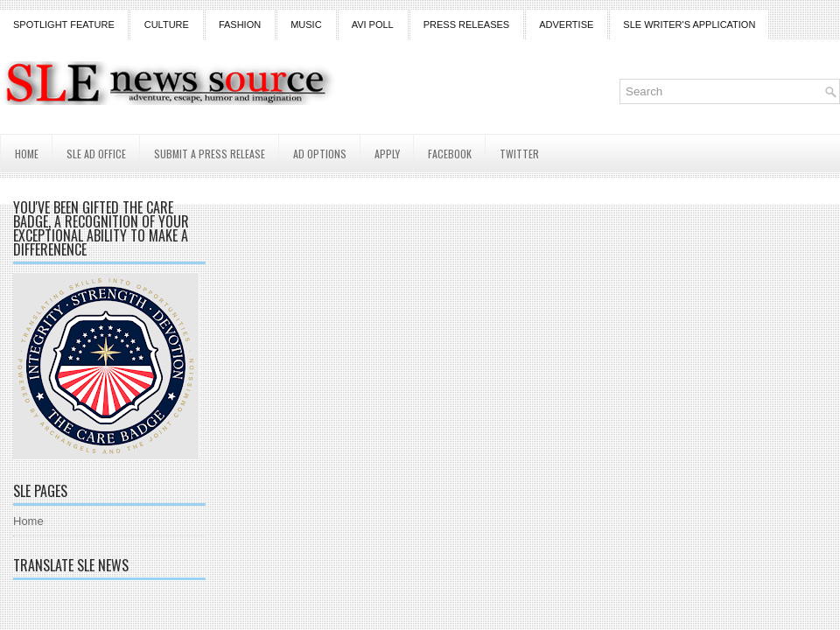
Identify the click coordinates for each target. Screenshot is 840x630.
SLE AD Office (96, 154)
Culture (167, 24)
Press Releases (466, 24)
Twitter (519, 154)
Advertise (566, 24)
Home (27, 154)
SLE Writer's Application (689, 24)
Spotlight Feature (64, 24)
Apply (387, 154)
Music (306, 24)
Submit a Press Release (210, 154)
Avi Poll (373, 24)
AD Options (320, 154)
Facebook (450, 154)
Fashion (240, 24)
